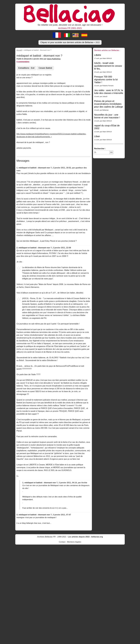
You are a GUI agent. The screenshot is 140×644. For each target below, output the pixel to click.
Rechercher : (100, 149)
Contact (62, 542)
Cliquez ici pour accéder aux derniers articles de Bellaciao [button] (70, 42)
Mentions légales (74, 542)
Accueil (19, 50)
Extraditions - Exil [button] (26, 68)
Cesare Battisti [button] (45, 68)
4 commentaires (23, 62)
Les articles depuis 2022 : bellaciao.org (85, 537)
